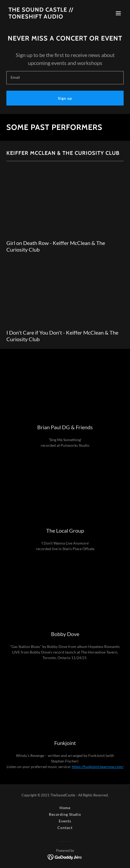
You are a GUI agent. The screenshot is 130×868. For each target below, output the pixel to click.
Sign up (65, 98)
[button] (118, 13)
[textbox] (65, 78)
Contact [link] (65, 828)
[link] (41, 17)
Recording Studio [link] (65, 814)
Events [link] (65, 821)
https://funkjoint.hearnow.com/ (98, 767)
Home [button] (65, 808)
